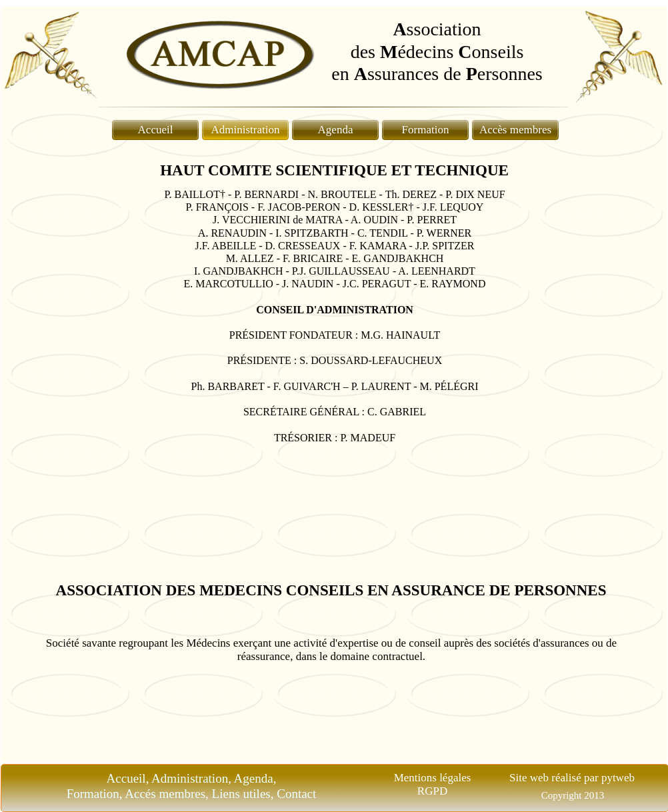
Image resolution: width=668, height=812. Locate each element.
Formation (426, 130)
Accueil (156, 130)
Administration (246, 130)
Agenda (336, 130)
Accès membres (515, 130)
